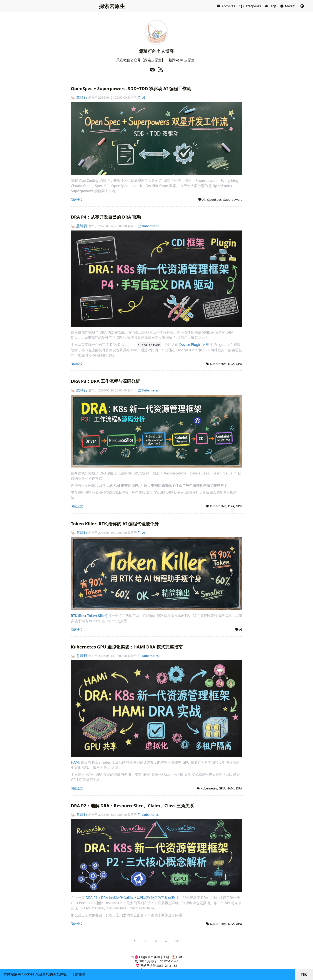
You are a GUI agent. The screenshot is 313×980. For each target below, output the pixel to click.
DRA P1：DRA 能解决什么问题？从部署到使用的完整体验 (130, 898)
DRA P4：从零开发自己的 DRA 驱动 (106, 217)
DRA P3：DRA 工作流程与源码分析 (105, 381)
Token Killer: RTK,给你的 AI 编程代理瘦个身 (115, 524)
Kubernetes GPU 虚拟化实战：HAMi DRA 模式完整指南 (127, 647)
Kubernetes (148, 226)
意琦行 (79, 97)
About (287, 6)
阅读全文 (77, 200)
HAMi (75, 762)
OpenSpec (214, 200)
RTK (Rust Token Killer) (89, 616)
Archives (226, 6)
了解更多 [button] (79, 974)
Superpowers (233, 200)
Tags (270, 6)
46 (177, 941)
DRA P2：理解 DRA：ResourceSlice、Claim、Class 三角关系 (132, 806)
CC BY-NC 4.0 (169, 961)
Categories (250, 6)
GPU (239, 364)
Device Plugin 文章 (194, 345)
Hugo (141, 957)
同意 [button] (304, 974)
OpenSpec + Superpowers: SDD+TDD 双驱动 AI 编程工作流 (131, 89)
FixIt (177, 957)
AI (141, 97)
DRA (231, 364)
